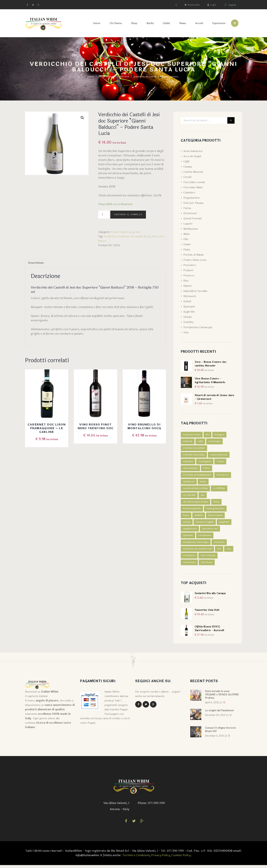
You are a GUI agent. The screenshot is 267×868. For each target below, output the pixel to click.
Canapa (188, 167)
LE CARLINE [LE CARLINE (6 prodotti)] (189, 496)
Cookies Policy (182, 858)
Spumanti (189, 307)
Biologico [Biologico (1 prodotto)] (219, 435)
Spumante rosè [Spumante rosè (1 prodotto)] (210, 531)
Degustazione (192, 198)
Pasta (187, 250)
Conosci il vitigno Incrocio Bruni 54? (220, 732)
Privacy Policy (160, 858)
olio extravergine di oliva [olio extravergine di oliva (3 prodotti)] (196, 503)
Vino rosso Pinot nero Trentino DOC (95, 427)
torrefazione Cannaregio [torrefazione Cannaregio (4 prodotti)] (196, 544)
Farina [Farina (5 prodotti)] (207, 469)
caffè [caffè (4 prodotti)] (200, 442)
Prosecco (189, 275)
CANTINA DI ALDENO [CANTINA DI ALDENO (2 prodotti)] (194, 448)
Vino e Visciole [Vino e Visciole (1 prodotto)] (208, 558)
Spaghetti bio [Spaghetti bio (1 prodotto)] (190, 531)
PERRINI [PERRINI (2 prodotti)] (199, 517)
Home (95, 23)
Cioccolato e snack (194, 182)
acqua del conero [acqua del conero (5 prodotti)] (192, 435)
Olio (186, 239)
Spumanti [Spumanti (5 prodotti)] (188, 537)
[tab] (37, 264)
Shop (133, 23)
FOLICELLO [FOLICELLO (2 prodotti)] (223, 476)
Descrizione (37, 263)
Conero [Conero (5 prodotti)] (220, 462)
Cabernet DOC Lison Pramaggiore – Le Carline (47, 429)
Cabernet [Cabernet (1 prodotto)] (188, 442)
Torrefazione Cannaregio (198, 327)
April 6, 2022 (213, 705)
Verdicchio (110, 236)
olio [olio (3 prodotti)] (203, 496)
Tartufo (188, 317)
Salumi (187, 286)
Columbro (189, 193)
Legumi (188, 224)
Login (213, 5)
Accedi (198, 23)
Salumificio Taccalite (195, 291)
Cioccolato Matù (193, 187)
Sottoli (187, 301)
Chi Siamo (114, 23)
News (181, 23)
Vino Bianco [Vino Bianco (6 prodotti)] (189, 558)
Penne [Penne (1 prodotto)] (186, 517)
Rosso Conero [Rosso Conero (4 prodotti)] (215, 517)
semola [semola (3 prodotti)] (187, 524)
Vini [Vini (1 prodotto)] (219, 551)
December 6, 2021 (216, 739)
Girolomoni (190, 213)
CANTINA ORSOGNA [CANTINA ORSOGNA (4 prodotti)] (194, 455)
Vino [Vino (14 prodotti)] (229, 551)
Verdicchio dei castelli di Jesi (134, 236)
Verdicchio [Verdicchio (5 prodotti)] (219, 544)
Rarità (149, 23)
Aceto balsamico (193, 151)
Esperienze (217, 23)
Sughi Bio (189, 312)
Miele (187, 234)
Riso (186, 281)
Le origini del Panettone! (220, 713)
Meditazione (191, 229)
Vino (138, 232)
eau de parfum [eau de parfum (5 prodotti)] (190, 469)
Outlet (165, 23)
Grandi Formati (193, 218)
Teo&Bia (188, 322)
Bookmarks (194, 5)
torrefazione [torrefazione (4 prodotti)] (205, 537)
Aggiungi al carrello (128, 215)
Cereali (187, 177)
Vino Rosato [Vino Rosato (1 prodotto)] (189, 565)
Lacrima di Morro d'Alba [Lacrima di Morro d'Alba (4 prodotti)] (195, 490)
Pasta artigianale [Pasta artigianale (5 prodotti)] (192, 510)
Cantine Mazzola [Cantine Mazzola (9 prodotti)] (219, 455)
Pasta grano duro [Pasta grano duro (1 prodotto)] (215, 510)
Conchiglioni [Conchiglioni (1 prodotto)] (205, 462)
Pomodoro (190, 265)
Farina (187, 208)
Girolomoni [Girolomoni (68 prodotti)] (189, 483)
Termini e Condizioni (135, 858)
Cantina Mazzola (193, 172)
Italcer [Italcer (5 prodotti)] (203, 483)
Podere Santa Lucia (119, 77)
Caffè (186, 161)
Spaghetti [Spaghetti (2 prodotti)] (224, 524)
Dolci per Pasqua (193, 203)
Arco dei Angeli (192, 156)
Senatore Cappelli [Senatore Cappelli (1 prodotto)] (205, 524)
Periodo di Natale (194, 255)
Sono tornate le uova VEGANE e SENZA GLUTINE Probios (222, 697)
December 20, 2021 (217, 718)
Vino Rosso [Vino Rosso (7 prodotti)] (207, 565)
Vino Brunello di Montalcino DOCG (144, 427)
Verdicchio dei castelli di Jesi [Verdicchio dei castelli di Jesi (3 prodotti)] (197, 551)
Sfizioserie (190, 296)
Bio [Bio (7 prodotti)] (207, 435)
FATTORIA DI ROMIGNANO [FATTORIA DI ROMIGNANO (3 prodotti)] (197, 476)
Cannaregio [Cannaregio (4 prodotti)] (214, 442)
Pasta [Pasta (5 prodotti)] (216, 503)
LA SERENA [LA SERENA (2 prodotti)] (219, 490)
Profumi (188, 270)
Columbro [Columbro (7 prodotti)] (188, 462)
